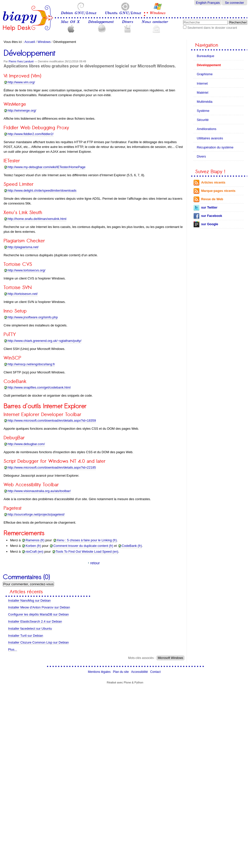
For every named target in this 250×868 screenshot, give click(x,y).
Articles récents (213, 182)
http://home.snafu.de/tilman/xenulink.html (37, 219)
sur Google (210, 224)
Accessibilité (139, 672)
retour (95, 563)
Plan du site (121, 672)
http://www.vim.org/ (21, 82)
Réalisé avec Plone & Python (125, 682)
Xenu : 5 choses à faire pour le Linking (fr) (87, 540)
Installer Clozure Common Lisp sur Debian (38, 642)
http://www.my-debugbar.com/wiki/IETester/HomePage (46, 167)
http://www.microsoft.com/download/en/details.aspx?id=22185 (52, 467)
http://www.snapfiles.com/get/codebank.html (39, 387)
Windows (157, 13)
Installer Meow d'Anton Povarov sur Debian (39, 607)
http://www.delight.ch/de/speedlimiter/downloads (42, 190)
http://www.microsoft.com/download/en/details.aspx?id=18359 (52, 420)
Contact (155, 672)
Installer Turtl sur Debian (26, 636)
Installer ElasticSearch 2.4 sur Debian (35, 621)
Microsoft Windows (171, 658)
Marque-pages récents (218, 191)
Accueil (30, 42)
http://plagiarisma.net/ (23, 247)
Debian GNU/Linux (78, 13)
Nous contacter (155, 22)
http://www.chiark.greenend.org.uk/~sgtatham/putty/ (44, 341)
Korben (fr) (33, 546)
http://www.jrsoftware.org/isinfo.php (33, 317)
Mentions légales (99, 672)
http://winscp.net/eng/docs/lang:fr (31, 364)
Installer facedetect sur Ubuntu (30, 629)
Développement (101, 22)
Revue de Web (212, 199)
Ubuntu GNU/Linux (123, 13)
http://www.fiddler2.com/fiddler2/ (30, 134)
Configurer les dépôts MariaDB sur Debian (38, 614)
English (201, 3)
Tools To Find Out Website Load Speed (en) (87, 552)
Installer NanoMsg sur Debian (29, 601)
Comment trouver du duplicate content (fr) (83, 546)
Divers (127, 22)
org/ (22, 110)
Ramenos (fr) (35, 540)
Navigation (207, 45)
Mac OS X (70, 22)
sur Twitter (209, 207)
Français (214, 3)
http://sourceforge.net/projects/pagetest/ (36, 514)
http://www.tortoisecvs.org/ (26, 270)
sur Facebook (211, 216)
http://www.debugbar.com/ (26, 444)
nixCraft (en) (34, 552)
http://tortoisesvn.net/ (23, 294)
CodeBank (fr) (132, 546)
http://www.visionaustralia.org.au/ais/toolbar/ (39, 491)
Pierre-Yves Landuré (21, 61)
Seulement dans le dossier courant (212, 28)
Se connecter (234, 3)
